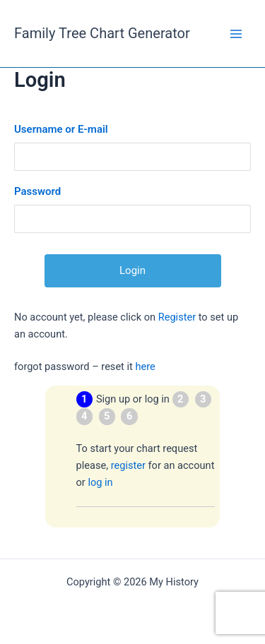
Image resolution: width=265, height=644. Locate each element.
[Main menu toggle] (236, 34)
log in (100, 482)
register (128, 465)
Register (177, 317)
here (145, 366)
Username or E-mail (61, 129)
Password (37, 191)
